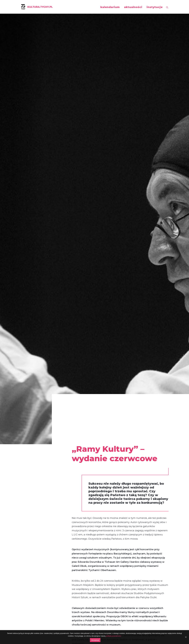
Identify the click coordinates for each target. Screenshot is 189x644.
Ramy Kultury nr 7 (83, 481)
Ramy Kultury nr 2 (83, 502)
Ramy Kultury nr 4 (83, 493)
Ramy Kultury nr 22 (83, 419)
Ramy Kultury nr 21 (83, 423)
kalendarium (110, 7)
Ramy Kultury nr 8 (83, 477)
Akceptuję (95, 640)
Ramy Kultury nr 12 (83, 460)
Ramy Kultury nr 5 (82, 489)
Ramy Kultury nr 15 (83, 448)
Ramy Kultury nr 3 (83, 498)
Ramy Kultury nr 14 (83, 452)
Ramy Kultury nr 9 (83, 473)
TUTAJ (76, 407)
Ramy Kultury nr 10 (83, 469)
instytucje (155, 7)
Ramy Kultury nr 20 (83, 427)
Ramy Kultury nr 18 (83, 436)
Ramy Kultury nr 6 (83, 485)
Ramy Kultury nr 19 (83, 431)
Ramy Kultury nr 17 (83, 440)
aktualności (133, 7)
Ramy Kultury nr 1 (82, 506)
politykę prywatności (113, 636)
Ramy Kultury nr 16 (83, 444)
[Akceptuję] (186, 637)
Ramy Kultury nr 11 (83, 465)
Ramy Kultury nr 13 (83, 456)
